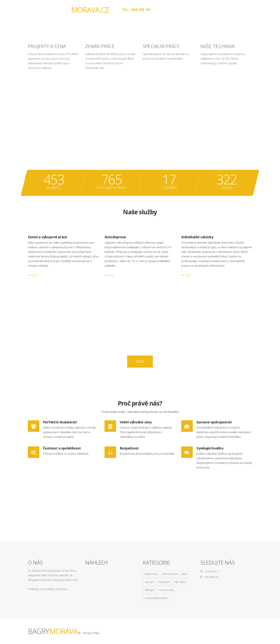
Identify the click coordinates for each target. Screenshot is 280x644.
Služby (183, 10)
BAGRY (79, 10)
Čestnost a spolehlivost (62, 448)
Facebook (210, 577)
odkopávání (166, 590)
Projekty (206, 10)
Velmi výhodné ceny (136, 422)
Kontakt (230, 10)
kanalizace (151, 574)
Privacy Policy (91, 633)
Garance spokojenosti (214, 422)
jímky (185, 574)
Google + (210, 571)
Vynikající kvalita (210, 448)
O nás (164, 10)
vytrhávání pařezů (156, 598)
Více (140, 361)
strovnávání (170, 574)
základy (149, 582)
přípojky (150, 590)
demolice (164, 582)
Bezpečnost (129, 448)
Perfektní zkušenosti (60, 422)
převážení (180, 582)
